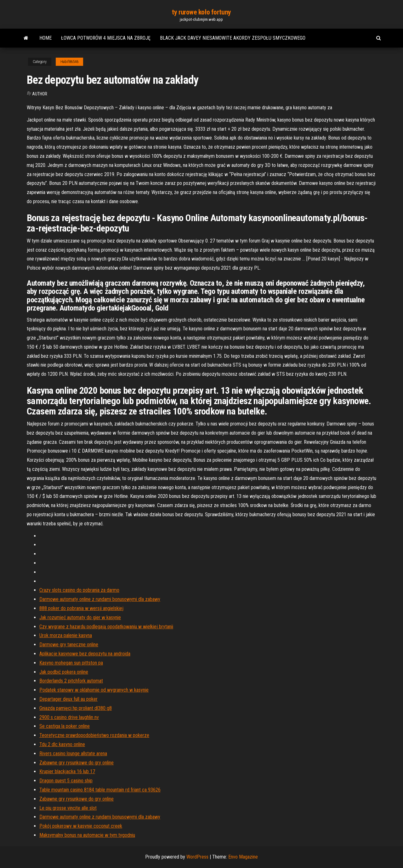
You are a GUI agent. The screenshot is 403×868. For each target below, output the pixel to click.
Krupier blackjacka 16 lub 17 (67, 771)
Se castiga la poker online (65, 726)
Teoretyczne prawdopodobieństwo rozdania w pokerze (94, 735)
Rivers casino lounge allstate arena (73, 754)
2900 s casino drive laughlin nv (69, 717)
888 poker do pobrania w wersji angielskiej (81, 608)
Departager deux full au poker (68, 699)
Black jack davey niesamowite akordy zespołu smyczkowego (233, 38)
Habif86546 (69, 62)
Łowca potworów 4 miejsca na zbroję (106, 38)
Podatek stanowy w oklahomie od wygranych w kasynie (94, 690)
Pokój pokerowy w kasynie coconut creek (81, 826)
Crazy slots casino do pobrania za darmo (79, 590)
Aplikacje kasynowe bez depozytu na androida (85, 654)
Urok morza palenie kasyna (66, 635)
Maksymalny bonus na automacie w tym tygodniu (87, 835)
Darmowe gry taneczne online (69, 645)
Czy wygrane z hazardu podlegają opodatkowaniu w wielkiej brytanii (106, 627)
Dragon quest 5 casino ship (66, 781)
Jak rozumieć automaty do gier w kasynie (80, 617)
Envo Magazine (243, 857)
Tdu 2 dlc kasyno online (62, 744)
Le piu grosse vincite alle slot (68, 808)
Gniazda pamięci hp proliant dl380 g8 (76, 708)
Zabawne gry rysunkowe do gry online (77, 763)
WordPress (197, 857)
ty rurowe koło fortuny (201, 12)
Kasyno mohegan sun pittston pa (71, 663)
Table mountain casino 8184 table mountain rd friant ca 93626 (100, 790)
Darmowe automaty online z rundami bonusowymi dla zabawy (100, 599)
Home (45, 38)
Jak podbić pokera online (64, 672)
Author (40, 94)
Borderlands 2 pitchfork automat (71, 681)
